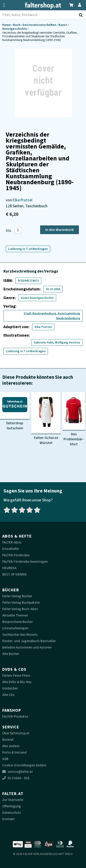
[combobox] (43, 15)
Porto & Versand (14, 753)
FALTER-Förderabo (16, 555)
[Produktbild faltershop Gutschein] (15, 411)
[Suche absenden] (82, 15)
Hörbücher (10, 688)
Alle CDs (8, 695)
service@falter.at (18, 772)
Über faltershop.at (16, 733)
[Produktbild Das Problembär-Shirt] (74, 419)
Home (7, 25)
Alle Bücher (11, 654)
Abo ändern (11, 746)
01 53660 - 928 (16, 778)
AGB (5, 759)
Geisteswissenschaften (40, 25)
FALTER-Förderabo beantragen (25, 562)
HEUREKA (9, 568)
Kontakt (8, 819)
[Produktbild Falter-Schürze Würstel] (46, 419)
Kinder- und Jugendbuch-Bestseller (29, 641)
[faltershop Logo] (43, 6)
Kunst (63, 25)
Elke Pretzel (22, 200)
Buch (17, 25)
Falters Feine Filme (16, 676)
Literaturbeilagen (15, 628)
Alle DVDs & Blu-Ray (17, 682)
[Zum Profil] (80, 4)
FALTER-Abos (12, 542)
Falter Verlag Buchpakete (21, 603)
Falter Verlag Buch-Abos (20, 609)
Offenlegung (12, 806)
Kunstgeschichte (15, 29)
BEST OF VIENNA (14, 575)
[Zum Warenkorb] (71, 4)
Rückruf (8, 740)
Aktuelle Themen (15, 615)
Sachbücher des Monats (20, 635)
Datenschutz (12, 813)
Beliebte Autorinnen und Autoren (27, 648)
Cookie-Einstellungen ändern (24, 765)
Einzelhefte (11, 549)
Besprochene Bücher (18, 622)
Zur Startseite (13, 800)
